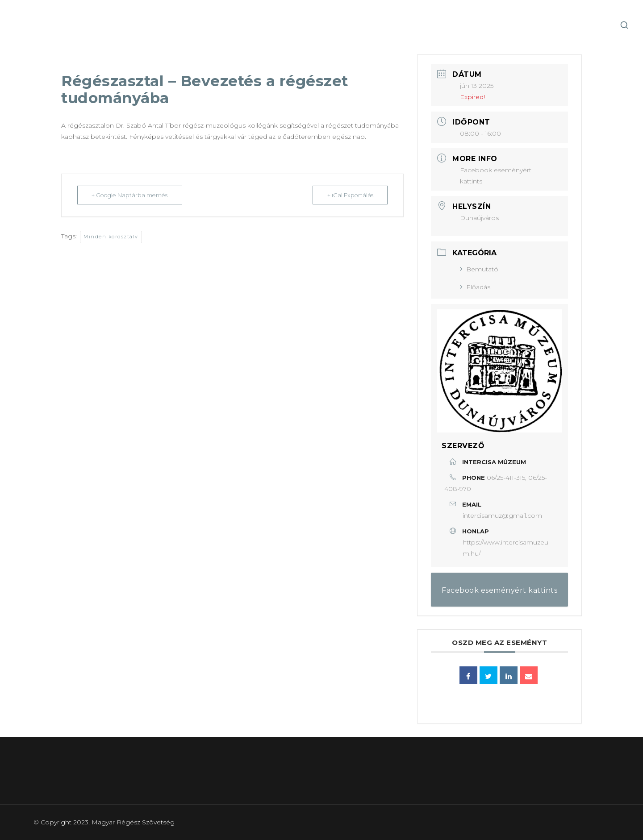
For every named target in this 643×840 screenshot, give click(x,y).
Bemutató (479, 269)
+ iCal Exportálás (349, 195)
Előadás (475, 287)
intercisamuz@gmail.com (502, 516)
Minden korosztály (111, 237)
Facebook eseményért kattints (499, 590)
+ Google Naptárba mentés (132, 195)
